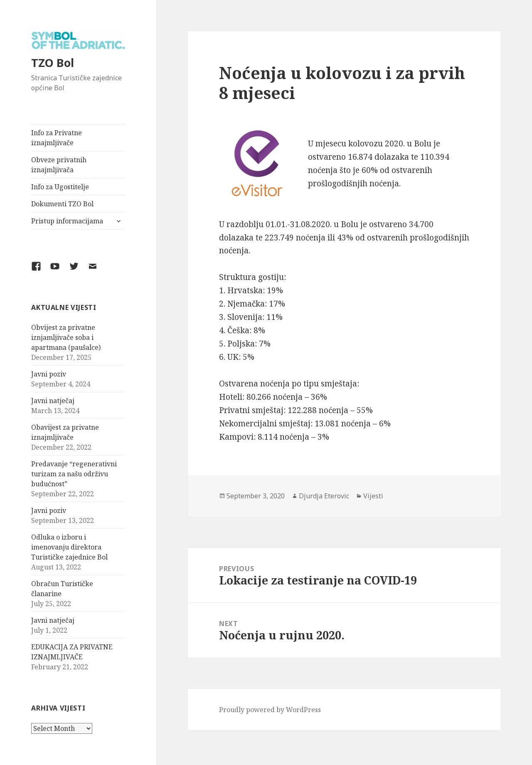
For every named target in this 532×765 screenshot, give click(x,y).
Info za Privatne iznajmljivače (57, 138)
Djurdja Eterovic (324, 496)
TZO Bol (53, 63)
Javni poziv (49, 374)
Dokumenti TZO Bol (62, 204)
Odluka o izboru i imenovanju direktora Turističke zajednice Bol (69, 547)
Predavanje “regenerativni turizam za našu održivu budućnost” (74, 474)
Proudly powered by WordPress (270, 710)
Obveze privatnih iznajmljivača (59, 165)
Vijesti (373, 496)
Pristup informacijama (67, 221)
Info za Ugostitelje (60, 187)
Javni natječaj (53, 401)
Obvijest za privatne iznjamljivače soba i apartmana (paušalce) (66, 337)
